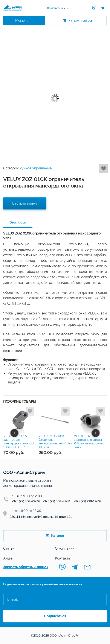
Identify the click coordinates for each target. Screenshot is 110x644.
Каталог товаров (78, 21)
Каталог (55, 536)
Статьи (9, 548)
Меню (23, 21)
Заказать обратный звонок (26, 567)
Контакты (63, 558)
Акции (8, 558)
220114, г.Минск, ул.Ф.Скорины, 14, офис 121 (41, 517)
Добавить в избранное (104, 169)
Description (18, 222)
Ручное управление (36, 168)
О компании (65, 548)
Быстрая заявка (25, 203)
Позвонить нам (56, 8)
